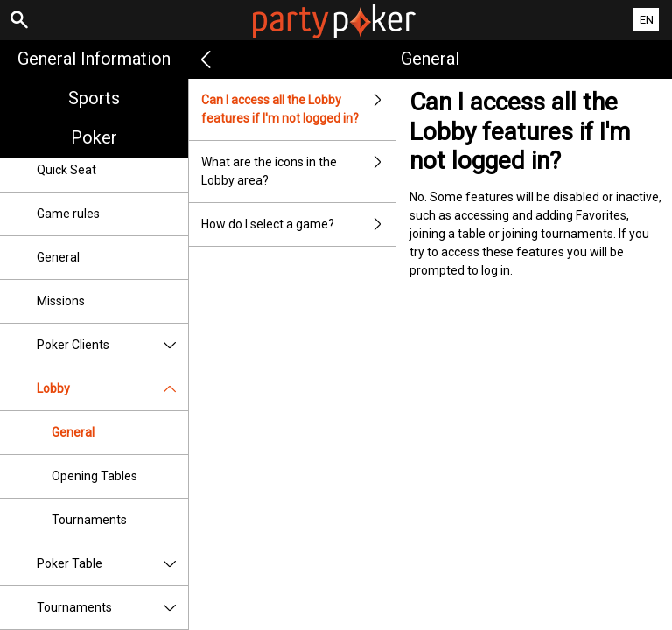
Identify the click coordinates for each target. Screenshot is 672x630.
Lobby (112, 389)
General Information (94, 59)
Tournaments (89, 520)
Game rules (68, 213)
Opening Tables (94, 476)
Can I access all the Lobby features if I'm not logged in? (298, 109)
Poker (94, 137)
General (58, 257)
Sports (94, 98)
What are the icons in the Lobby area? (298, 171)
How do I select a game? (298, 224)
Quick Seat (66, 170)
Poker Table (112, 564)
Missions (61, 301)
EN (647, 20)
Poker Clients (112, 345)
